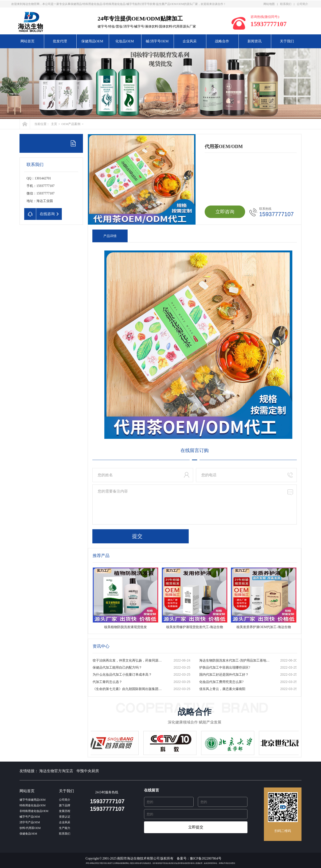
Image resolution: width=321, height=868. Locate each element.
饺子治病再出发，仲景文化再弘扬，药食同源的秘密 (128, 660)
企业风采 (190, 41)
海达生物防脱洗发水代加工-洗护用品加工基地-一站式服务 (235, 660)
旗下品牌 (65, 805)
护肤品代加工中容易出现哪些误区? (225, 668)
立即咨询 (225, 212)
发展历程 (65, 811)
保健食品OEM (28, 834)
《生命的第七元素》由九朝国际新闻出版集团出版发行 (128, 689)
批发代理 (60, 41)
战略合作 (222, 41)
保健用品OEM (92, 41)
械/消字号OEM (157, 41)
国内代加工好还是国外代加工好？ (224, 675)
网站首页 (27, 41)
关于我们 (287, 41)
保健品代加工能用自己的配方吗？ (117, 668)
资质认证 (65, 817)
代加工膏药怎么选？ (107, 682)
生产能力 (65, 828)
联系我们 (286, 4)
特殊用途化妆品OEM (33, 805)
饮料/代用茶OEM (30, 828)
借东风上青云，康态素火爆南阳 (222, 689)
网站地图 (269, 4)
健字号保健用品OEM (33, 800)
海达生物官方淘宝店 (56, 771)
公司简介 (302, 4)
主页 (54, 124)
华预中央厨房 (88, 771)
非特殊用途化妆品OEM (34, 811)
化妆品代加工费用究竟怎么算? (221, 682)
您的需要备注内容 (195, 505)
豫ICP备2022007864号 (206, 858)
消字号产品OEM (30, 822)
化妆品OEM (125, 41)
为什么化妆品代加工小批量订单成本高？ (122, 675)
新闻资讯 (254, 41)
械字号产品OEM (30, 817)
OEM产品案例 (71, 124)
